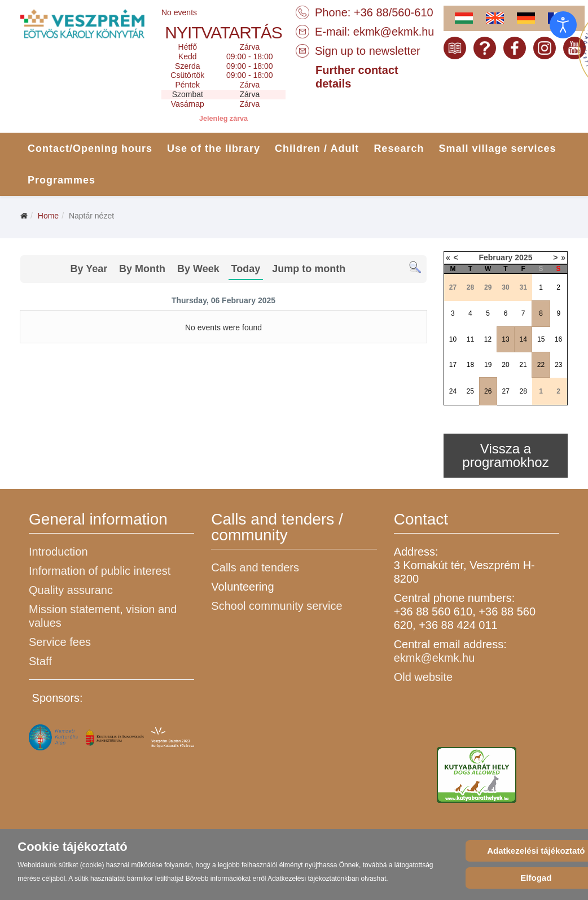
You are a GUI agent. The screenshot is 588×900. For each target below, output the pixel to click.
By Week (198, 269)
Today (246, 269)
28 (523, 391)
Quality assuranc (71, 590)
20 (505, 365)
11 (470, 339)
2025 (523, 257)
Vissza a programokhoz (505, 455)
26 (488, 391)
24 (453, 391)
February (495, 257)
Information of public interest (100, 571)
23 (558, 365)
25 (470, 391)
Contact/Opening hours (90, 148)
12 (488, 339)
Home (48, 216)
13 (505, 339)
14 (523, 339)
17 (453, 365)
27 (506, 391)
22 (541, 365)
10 (453, 339)
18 (470, 365)
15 (541, 339)
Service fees (60, 642)
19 (488, 365)
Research (399, 148)
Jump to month (309, 269)
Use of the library (214, 148)
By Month (142, 269)
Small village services (497, 148)
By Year (89, 269)
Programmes (62, 180)
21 (523, 365)
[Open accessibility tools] (563, 25)
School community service (277, 606)
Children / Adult (317, 148)
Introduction (58, 552)
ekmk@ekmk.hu (394, 32)
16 (558, 339)
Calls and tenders (255, 567)
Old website (424, 677)
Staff (40, 661)
